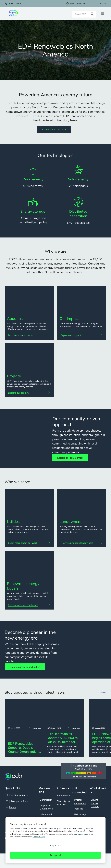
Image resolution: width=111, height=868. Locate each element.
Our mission (46, 800)
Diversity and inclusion (64, 803)
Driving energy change (95, 803)
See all (103, 692)
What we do (46, 814)
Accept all (56, 855)
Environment (63, 795)
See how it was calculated (84, 777)
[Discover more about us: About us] (29, 335)
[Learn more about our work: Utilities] (29, 543)
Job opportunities (18, 801)
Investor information (80, 801)
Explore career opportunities (25, 667)
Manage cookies (81, 834)
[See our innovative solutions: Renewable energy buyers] (29, 605)
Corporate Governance (46, 807)
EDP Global (15, 3)
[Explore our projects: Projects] (29, 393)
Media (13, 807)
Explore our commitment (70, 458)
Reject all (56, 845)
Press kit (78, 809)
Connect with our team (54, 129)
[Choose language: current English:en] (100, 3)
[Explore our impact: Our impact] (82, 335)
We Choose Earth (19, 795)
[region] (55, 840)
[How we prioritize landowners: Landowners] (82, 543)
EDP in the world (78, 3)
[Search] (92, 13)
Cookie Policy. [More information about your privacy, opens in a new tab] (39, 837)
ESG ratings (80, 814)
